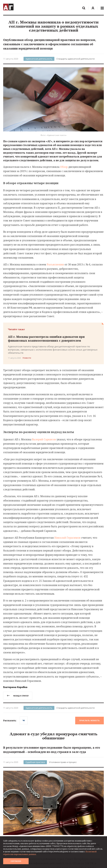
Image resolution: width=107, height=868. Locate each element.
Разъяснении (55, 264)
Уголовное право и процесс (63, 762)
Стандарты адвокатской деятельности (76, 59)
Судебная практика (35, 762)
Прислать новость (89, 721)
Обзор (64, 167)
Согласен (16, 861)
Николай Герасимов (67, 538)
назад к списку (18, 696)
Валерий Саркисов (44, 439)
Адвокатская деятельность (39, 59)
